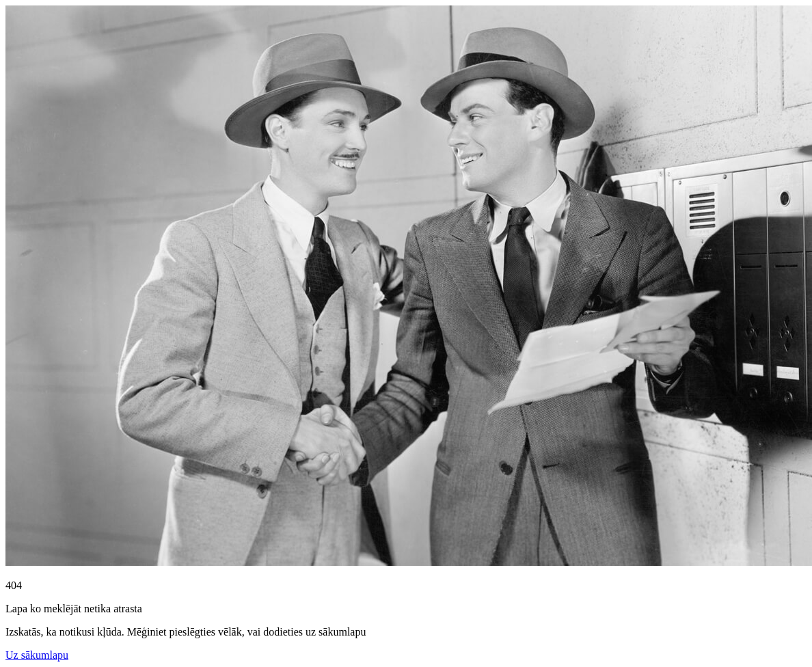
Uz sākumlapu (37, 655)
